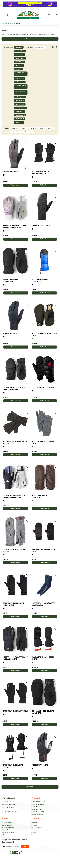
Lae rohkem (30, 787)
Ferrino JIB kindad (11, 333)
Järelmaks (5, 830)
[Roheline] (32, 339)
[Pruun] (32, 501)
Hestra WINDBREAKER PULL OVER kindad (44, 334)
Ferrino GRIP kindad (11, 172)
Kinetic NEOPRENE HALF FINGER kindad (15, 442)
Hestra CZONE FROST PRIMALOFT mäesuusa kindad (16, 658)
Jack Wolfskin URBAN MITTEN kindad (43, 550)
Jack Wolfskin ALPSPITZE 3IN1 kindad (43, 658)
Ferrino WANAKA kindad (41, 226)
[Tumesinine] (4, 662)
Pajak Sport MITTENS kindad (43, 387)
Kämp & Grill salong (37, 814)
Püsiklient (34, 823)
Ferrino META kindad (40, 765)
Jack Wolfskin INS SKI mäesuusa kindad (40, 173)
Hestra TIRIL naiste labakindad (39, 496)
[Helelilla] (4, 231)
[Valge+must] (6, 662)
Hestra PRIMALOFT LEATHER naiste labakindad (14, 388)
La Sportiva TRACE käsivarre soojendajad (43, 604)
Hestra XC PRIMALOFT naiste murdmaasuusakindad (14, 227)
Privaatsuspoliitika (8, 828)
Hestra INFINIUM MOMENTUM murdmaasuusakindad (14, 496)
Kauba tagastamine (8, 832)
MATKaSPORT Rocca (38, 804)
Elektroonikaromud (37, 835)
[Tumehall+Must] (4, 175)
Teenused (34, 830)
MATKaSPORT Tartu (37, 809)
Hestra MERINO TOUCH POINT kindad (43, 442)
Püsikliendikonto (7, 823)
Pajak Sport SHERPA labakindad (40, 281)
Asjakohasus (40, 47)
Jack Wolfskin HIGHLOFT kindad (16, 711)
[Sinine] (32, 285)
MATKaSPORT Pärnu (38, 812)
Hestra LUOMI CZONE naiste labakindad (43, 712)
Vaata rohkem (30, 39)
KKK (3, 835)
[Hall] (32, 447)
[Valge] (6, 285)
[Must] (32, 177)
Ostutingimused (7, 825)
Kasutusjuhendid (37, 828)
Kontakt (34, 832)
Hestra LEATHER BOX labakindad (11, 281)
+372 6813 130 (9, 801)
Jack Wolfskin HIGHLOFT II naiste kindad (13, 604)
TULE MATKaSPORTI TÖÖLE (11, 811)
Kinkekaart (35, 825)
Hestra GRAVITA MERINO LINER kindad (15, 550)
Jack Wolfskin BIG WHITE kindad (13, 766)
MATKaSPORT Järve (38, 807)
